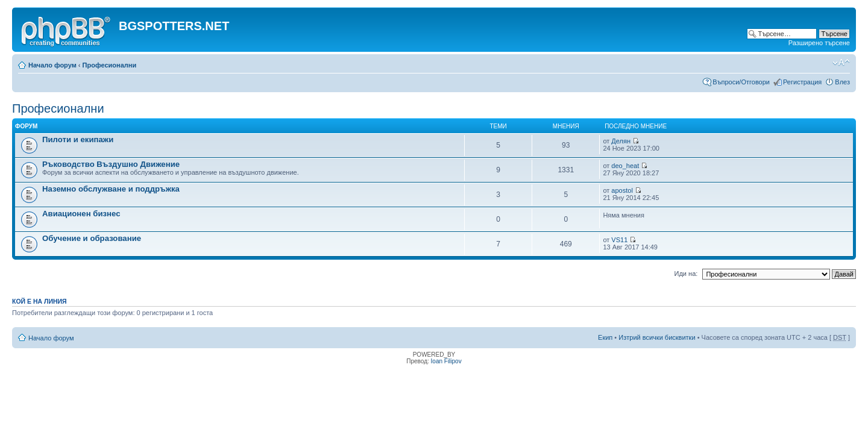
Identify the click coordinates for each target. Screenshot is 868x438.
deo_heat (625, 166)
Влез (842, 82)
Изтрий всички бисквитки (657, 337)
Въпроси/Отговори (741, 82)
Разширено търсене (819, 43)
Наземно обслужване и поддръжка (111, 189)
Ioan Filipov (446, 361)
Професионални (110, 65)
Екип (605, 337)
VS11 (619, 240)
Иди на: (686, 274)
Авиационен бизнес (81, 214)
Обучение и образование (92, 238)
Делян (621, 141)
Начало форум (52, 65)
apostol (622, 190)
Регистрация (802, 82)
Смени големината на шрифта (841, 63)
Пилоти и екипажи (78, 139)
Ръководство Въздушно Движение (111, 164)
